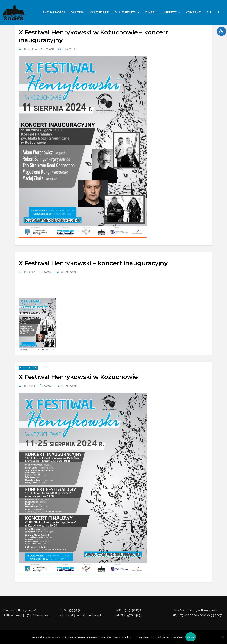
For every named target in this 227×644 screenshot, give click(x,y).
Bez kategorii (28, 368)
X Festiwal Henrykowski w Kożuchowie (78, 377)
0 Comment (70, 49)
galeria (77, 13)
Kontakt (193, 13)
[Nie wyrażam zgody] (223, 637)
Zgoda (190, 637)
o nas (151, 13)
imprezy (172, 13)
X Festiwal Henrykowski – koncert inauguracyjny (93, 263)
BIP (209, 13)
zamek (50, 49)
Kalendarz (99, 13)
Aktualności (54, 13)
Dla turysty (127, 13)
